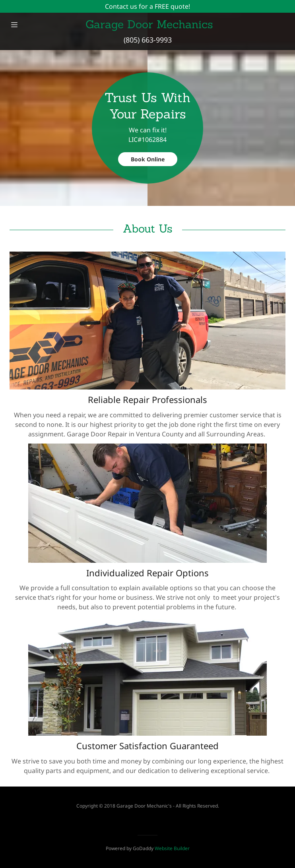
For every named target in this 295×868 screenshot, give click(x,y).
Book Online (148, 159)
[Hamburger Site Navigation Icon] (14, 25)
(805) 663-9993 (148, 40)
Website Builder (172, 848)
